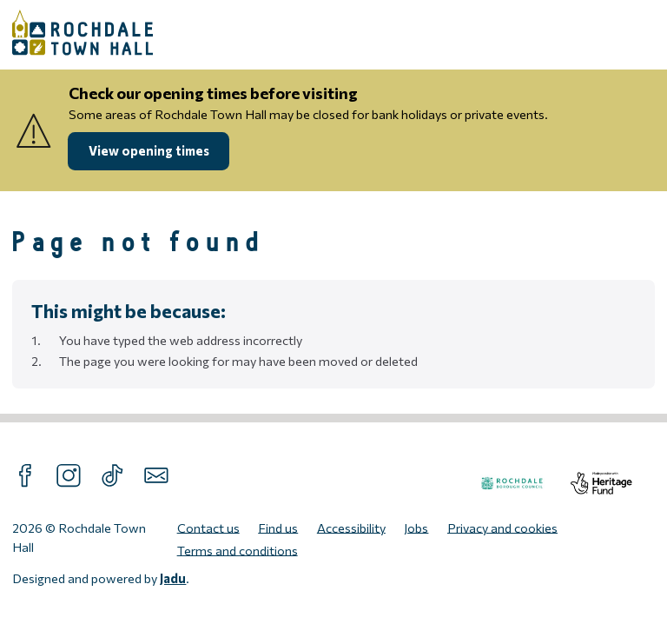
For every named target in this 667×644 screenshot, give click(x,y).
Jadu (173, 578)
